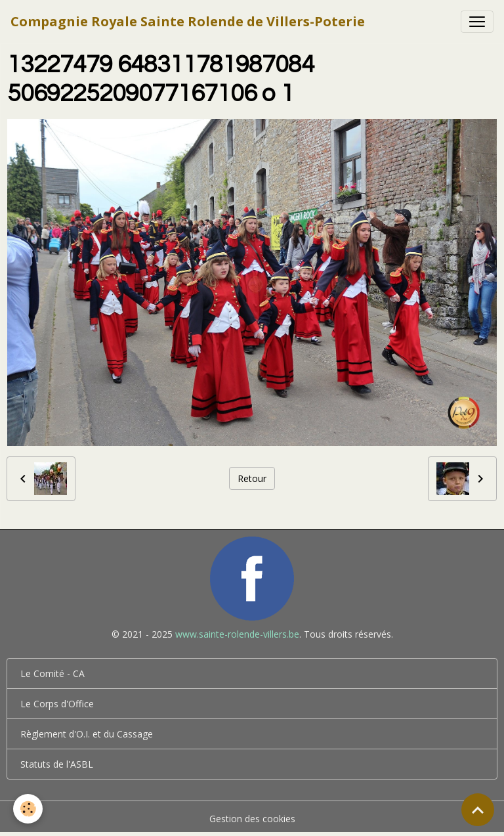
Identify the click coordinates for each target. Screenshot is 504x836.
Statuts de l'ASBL (57, 764)
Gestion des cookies (252, 819)
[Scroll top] (478, 810)
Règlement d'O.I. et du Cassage (87, 734)
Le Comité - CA (52, 673)
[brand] (188, 22)
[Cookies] (28, 809)
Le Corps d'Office (57, 704)
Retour (252, 478)
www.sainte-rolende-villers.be (237, 634)
